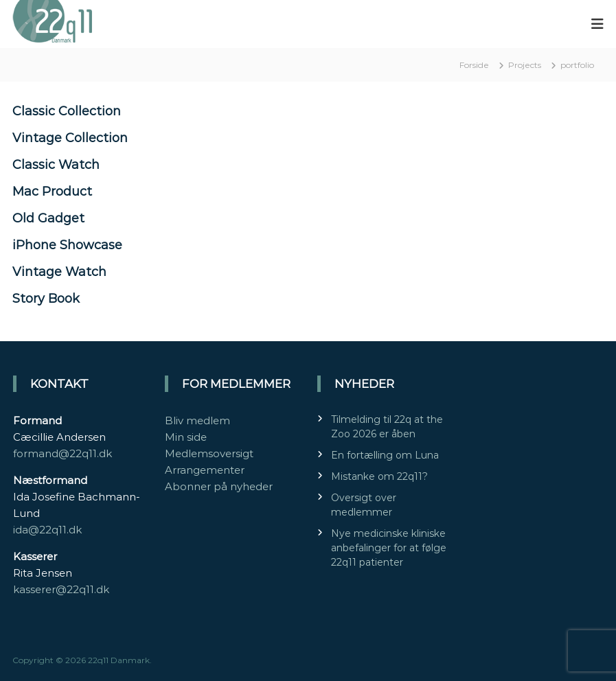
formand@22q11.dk (62, 453)
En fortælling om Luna (385, 455)
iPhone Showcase (67, 245)
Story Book (46, 299)
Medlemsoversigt (209, 453)
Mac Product (52, 192)
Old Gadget (48, 218)
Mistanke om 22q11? (379, 476)
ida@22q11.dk (47, 530)
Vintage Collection (70, 138)
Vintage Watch (59, 272)
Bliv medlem (197, 420)
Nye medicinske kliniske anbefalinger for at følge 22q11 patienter (389, 548)
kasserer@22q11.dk (61, 589)
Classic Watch (56, 165)
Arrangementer (205, 470)
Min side (186, 437)
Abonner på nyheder (219, 486)
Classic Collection (67, 111)
